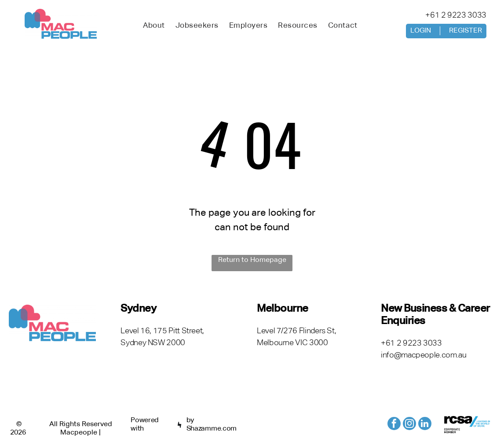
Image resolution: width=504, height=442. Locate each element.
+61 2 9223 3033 (456, 15)
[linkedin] (425, 425)
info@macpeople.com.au (424, 355)
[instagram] (409, 425)
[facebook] (394, 425)
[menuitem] (154, 26)
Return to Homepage (252, 260)
